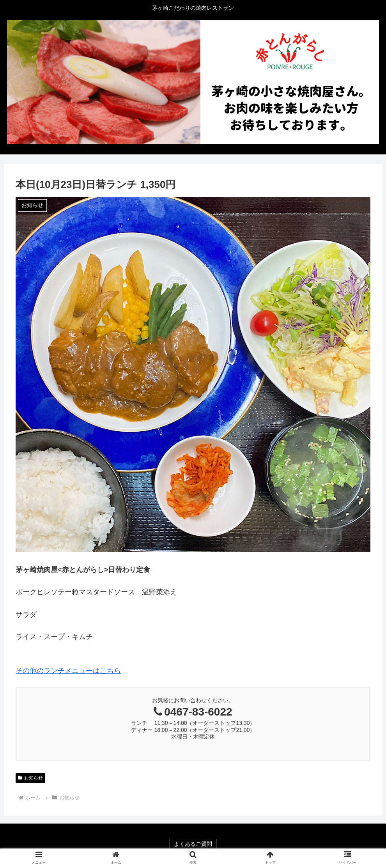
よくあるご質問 (193, 844)
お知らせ (30, 778)
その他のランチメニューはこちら (68, 671)
